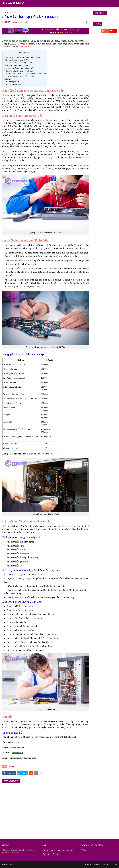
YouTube (114, 865)
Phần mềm (46, 854)
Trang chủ (6, 12)
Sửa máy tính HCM (13, 3)
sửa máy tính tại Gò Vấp (22, 41)
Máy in (53, 850)
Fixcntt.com (18, 753)
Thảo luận (56, 854)
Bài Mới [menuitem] (86, 11)
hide (28, 53)
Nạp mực (70, 850)
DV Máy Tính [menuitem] (9, 11)
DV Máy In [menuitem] (50, 11)
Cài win (45, 850)
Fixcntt (17, 742)
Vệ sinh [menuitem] (75, 11)
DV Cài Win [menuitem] (37, 11)
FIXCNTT (13, 865)
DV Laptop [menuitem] (24, 11)
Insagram (97, 865)
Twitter (106, 865)
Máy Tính (13, 12)
